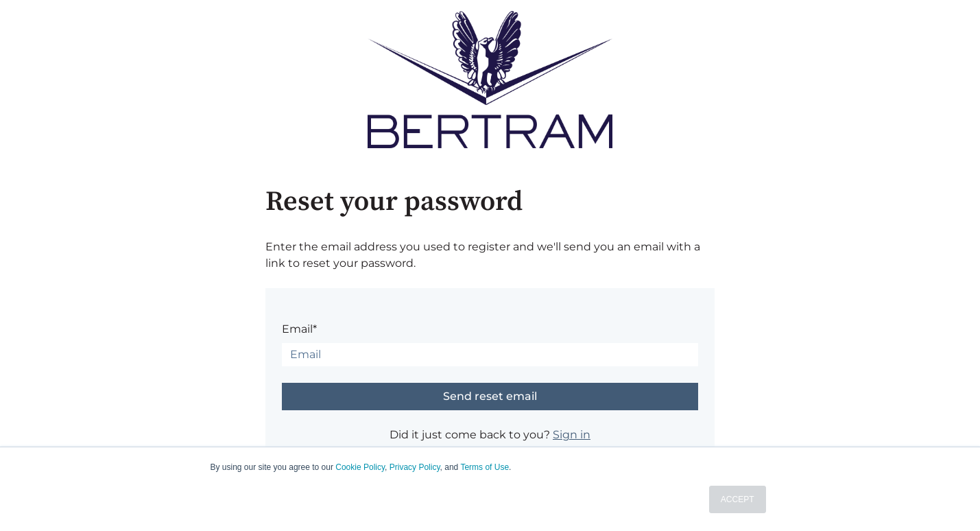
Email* (299, 329)
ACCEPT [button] (738, 499)
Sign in (572, 435)
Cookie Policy (360, 467)
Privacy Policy (415, 467)
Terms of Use (485, 467)
